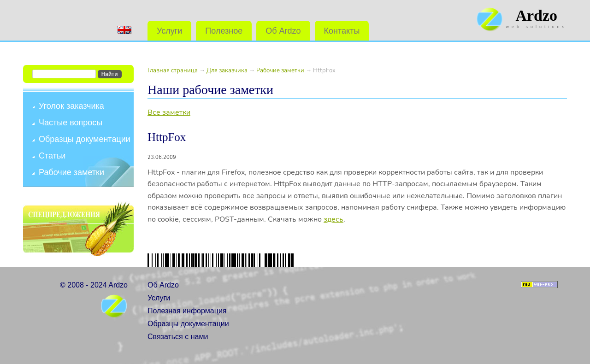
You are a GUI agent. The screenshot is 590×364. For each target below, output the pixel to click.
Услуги (169, 31)
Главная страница (173, 70)
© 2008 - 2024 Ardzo (94, 285)
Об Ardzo (283, 31)
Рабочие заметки (71, 172)
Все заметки (169, 112)
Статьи (52, 156)
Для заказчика (227, 70)
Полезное (224, 31)
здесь (333, 219)
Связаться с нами (178, 337)
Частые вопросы (71, 123)
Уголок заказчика (71, 106)
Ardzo (536, 15)
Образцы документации (85, 139)
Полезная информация (187, 311)
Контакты (342, 31)
